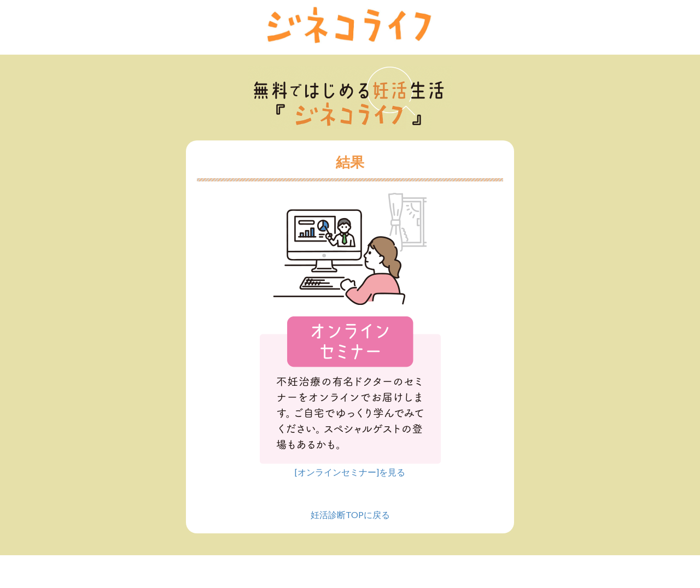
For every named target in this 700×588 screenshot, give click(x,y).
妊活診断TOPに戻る (350, 514)
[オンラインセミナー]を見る (350, 472)
